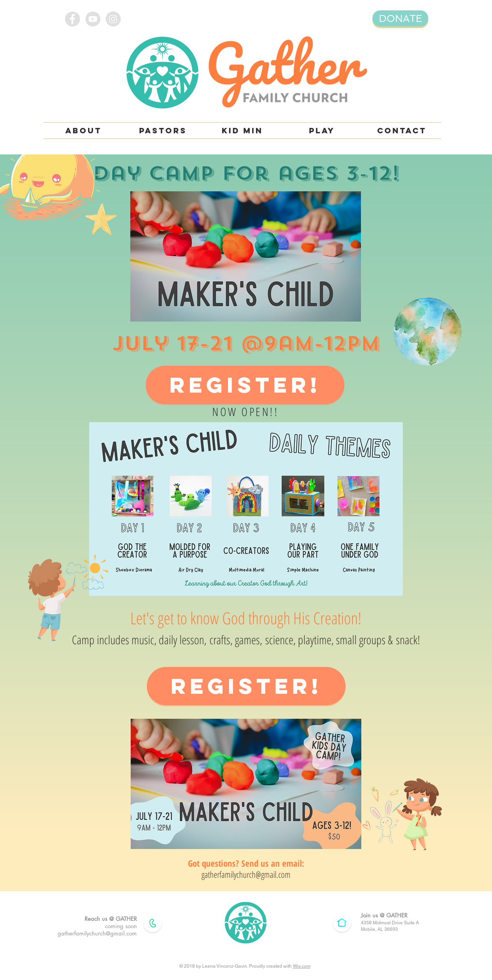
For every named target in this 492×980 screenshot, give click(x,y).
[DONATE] (400, 18)
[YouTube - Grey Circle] (93, 19)
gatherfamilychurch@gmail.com (246, 874)
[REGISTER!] (245, 385)
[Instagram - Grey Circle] (113, 19)
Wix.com (302, 966)
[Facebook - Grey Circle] (72, 19)
